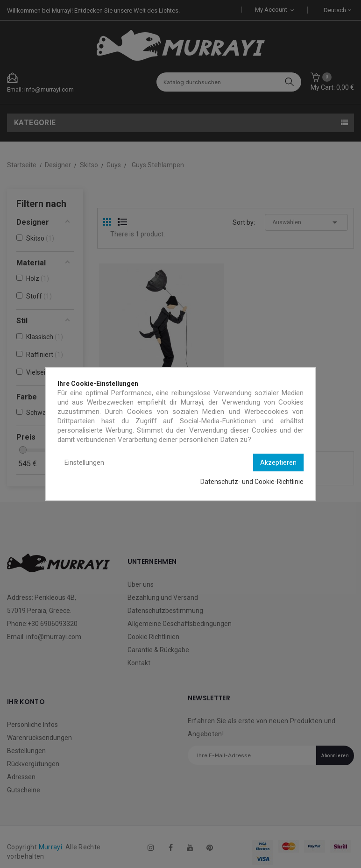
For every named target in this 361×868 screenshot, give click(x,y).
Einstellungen (84, 462)
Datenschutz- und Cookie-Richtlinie (252, 482)
